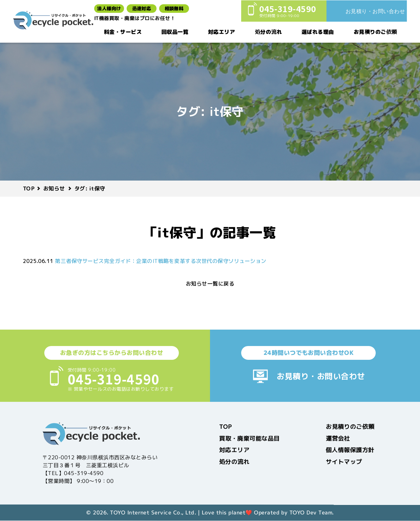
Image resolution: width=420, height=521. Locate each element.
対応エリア (221, 32)
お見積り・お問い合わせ (321, 376)
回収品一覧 (175, 32)
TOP (29, 188)
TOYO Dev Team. (312, 513)
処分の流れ (268, 32)
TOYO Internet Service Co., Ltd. (153, 512)
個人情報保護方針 (350, 450)
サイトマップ (344, 461)
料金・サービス (123, 32)
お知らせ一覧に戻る (210, 284)
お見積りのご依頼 (375, 32)
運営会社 (338, 438)
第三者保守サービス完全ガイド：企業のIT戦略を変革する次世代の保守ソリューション (161, 261)
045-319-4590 (114, 379)
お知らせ (54, 188)
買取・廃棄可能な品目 (250, 438)
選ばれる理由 (318, 32)
